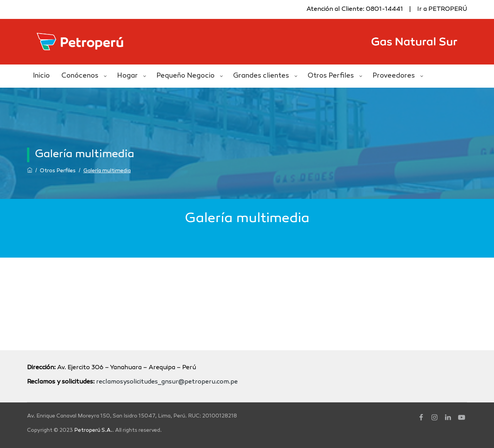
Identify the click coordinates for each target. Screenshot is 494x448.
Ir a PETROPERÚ (442, 9)
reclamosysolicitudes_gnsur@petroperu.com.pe (167, 382)
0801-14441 (384, 9)
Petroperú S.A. (93, 430)
